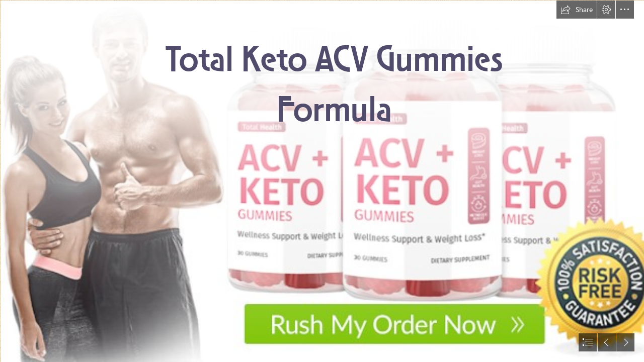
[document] (322, 181)
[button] (577, 10)
